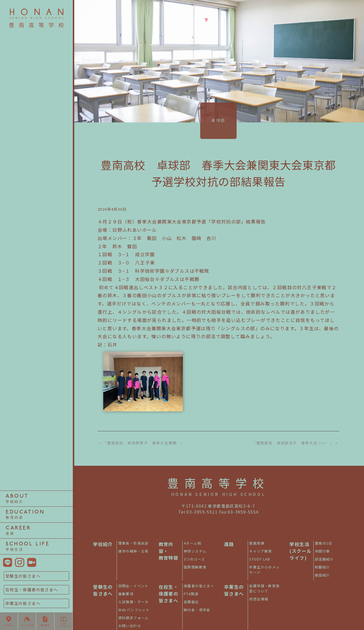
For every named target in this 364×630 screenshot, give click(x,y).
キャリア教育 (36, 236)
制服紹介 (36, 441)
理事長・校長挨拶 (36, 157)
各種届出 (191, 602)
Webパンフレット (134, 610)
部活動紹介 (37, 315)
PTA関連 (191, 594)
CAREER (18, 531)
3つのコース (36, 393)
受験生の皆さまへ (23, 576)
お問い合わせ (130, 626)
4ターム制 (37, 79)
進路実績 (36, 79)
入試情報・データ (134, 602)
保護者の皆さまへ (199, 586)
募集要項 (126, 594)
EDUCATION (25, 515)
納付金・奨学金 (197, 610)
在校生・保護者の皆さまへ (32, 590)
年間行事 (36, 189)
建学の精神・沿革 (134, 551)
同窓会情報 (259, 599)
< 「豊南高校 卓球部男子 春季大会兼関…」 (142, 443)
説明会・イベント (134, 586)
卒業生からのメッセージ (264, 570)
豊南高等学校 (218, 483)
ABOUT (17, 499)
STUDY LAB (36, 393)
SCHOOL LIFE (28, 546)
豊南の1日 (37, 63)
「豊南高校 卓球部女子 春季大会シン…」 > (295, 443)
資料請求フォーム (134, 618)
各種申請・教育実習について (264, 588)
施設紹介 (322, 575)
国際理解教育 (195, 567)
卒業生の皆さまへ (23, 603)
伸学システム (36, 236)
